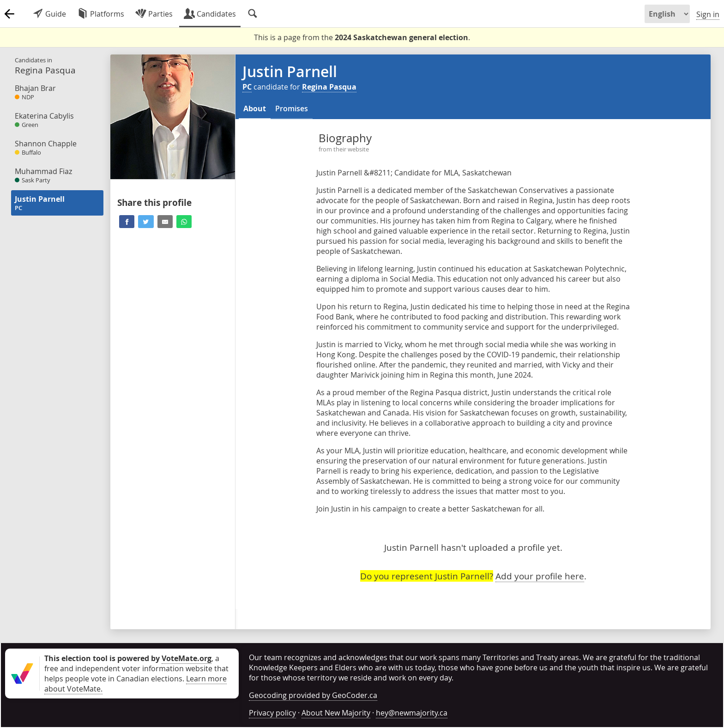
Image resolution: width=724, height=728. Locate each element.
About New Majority (336, 713)
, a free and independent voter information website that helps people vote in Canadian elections (136, 668)
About (255, 108)
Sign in (708, 14)
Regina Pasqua (329, 87)
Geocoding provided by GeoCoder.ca (313, 695)
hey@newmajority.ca (412, 713)
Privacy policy (272, 713)
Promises (292, 108)
